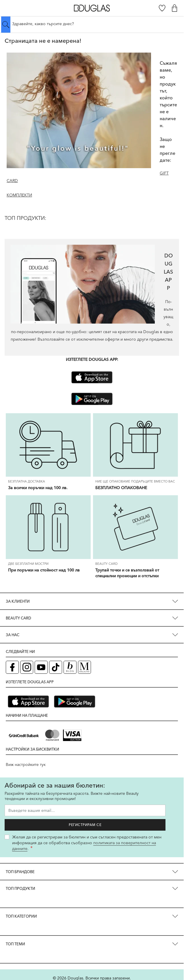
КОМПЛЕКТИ (19, 195)
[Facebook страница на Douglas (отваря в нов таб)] (12, 667)
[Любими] (162, 8)
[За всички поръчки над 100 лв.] (48, 445)
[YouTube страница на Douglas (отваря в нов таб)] (41, 667)
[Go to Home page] (92, 8)
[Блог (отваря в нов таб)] (70, 667)
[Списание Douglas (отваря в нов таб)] (84, 667)
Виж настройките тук (26, 764)
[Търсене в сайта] (92, 24)
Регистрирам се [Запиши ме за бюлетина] (85, 825)
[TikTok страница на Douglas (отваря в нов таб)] (56, 667)
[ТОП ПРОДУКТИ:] (92, 223)
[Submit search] (6, 25)
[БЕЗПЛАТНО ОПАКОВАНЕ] (135, 445)
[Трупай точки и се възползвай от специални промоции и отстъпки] (135, 527)
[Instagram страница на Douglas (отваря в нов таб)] (27, 667)
